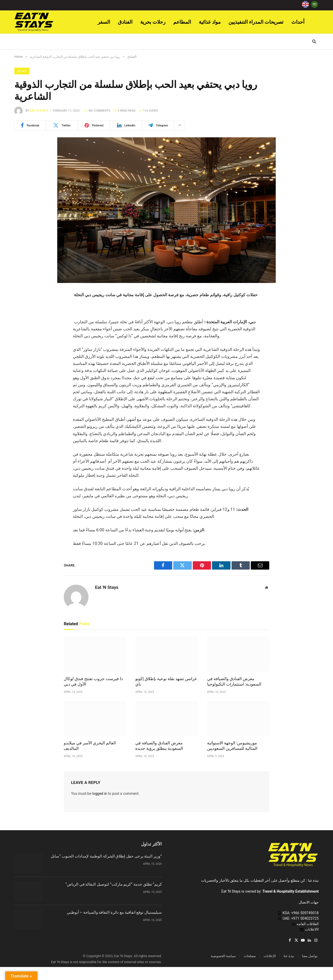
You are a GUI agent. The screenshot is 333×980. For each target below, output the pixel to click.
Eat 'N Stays (39, 111)
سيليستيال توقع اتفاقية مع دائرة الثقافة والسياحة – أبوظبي (114, 912)
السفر (104, 22)
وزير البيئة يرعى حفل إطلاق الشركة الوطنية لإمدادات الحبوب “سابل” (106, 856)
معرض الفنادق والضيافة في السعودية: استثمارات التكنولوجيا (234, 682)
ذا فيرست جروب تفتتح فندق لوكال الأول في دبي (93, 682)
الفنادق (125, 22)
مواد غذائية (210, 22)
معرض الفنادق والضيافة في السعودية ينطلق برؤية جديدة (159, 746)
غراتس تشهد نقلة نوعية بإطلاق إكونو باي (166, 682)
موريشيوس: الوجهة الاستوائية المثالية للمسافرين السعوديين (232, 746)
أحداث (298, 22)
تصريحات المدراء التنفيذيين (256, 22)
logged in (100, 794)
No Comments (97, 111)
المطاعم (182, 22)
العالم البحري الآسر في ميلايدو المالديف (90, 746)
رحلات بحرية (153, 22)
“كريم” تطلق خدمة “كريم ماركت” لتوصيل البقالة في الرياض (114, 884)
